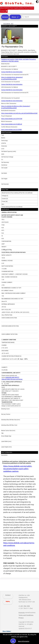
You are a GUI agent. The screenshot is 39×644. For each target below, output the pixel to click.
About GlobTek (5, 8)
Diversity (22, 613)
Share (14, 17)
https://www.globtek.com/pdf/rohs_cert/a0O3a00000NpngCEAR (19, 113)
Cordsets (31, 8)
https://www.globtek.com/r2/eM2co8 (12, 124)
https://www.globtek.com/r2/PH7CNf (12, 119)
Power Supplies (14, 8)
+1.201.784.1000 (7, 11)
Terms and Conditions (26, 615)
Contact (3, 11)
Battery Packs (24, 8)
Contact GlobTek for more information (12, 72)
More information (24, 641)
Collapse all (8, 24)
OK (13, 641)
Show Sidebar (7, 631)
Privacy (21, 618)
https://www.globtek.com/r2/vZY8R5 (11, 130)
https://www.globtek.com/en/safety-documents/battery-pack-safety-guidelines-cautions (18, 469)
